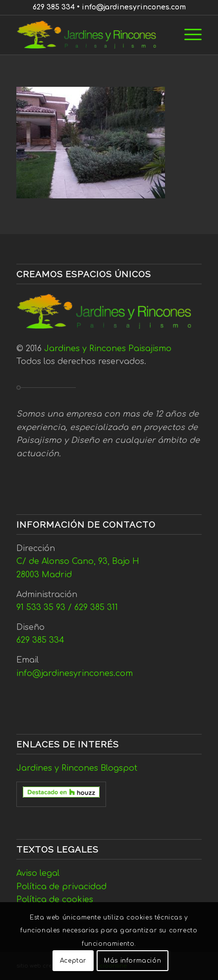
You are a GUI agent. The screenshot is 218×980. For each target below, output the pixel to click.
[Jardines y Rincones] (90, 35)
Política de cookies (55, 900)
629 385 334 (54, 7)
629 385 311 (96, 608)
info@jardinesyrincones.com (134, 7)
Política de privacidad (61, 887)
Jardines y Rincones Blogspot (77, 768)
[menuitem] (188, 35)
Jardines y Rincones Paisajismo (108, 349)
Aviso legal (38, 873)
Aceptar (73, 961)
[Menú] (188, 35)
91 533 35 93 (41, 608)
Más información (133, 961)
